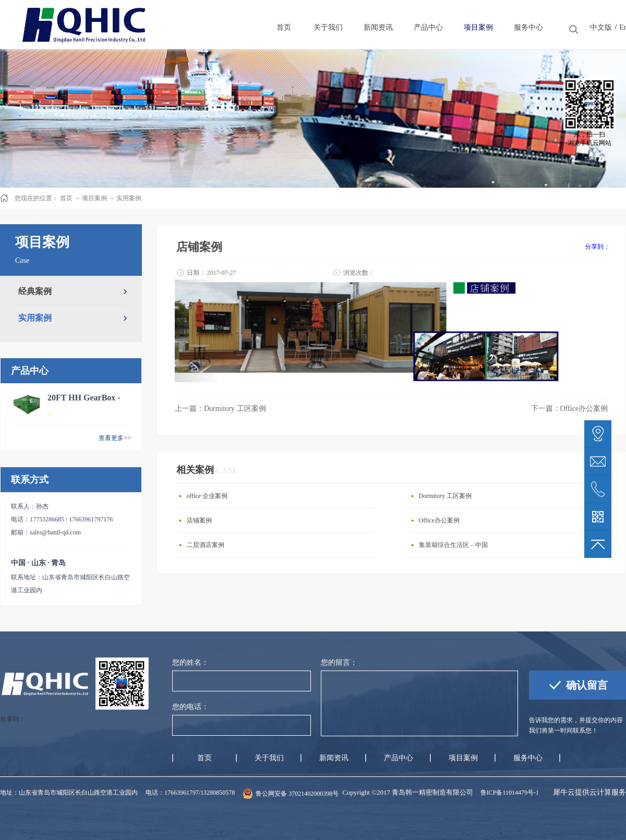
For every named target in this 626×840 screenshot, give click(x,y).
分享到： (597, 247)
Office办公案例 (439, 520)
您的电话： (190, 707)
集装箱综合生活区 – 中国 (453, 545)
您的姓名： (190, 662)
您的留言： (339, 662)
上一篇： (220, 409)
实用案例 (129, 198)
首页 (204, 758)
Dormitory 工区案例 (446, 496)
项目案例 (94, 198)
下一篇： (570, 409)
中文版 (601, 27)
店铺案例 (199, 520)
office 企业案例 (207, 496)
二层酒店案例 (206, 545)
